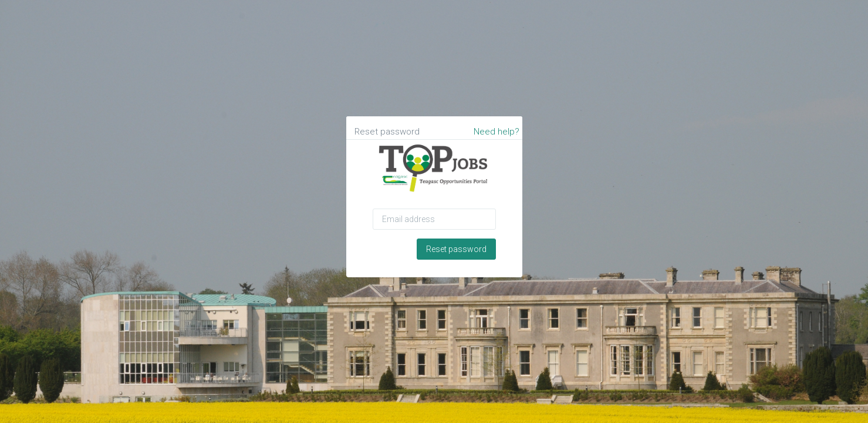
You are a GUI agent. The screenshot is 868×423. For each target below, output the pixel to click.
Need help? (497, 132)
